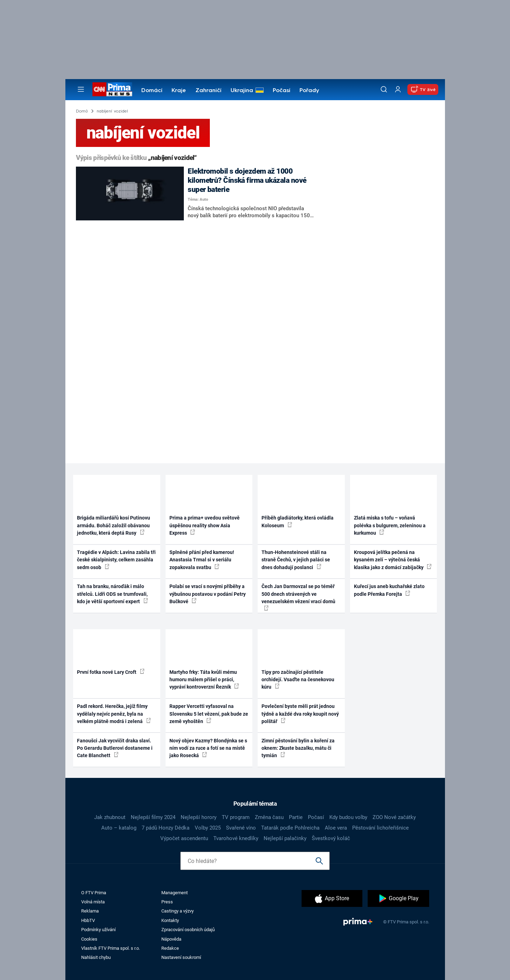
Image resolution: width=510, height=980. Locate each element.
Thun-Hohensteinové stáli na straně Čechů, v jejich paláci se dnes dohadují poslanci (296, 560)
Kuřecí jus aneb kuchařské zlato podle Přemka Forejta (389, 590)
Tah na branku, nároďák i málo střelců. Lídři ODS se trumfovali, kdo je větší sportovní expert (112, 594)
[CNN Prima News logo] (112, 89)
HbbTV (88, 920)
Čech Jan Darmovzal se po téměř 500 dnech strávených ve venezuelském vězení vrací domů (298, 597)
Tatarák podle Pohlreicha (290, 828)
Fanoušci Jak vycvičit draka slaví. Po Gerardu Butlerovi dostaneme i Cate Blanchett (115, 748)
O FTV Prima (94, 893)
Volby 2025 (208, 828)
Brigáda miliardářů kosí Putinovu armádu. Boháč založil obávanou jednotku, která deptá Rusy (114, 525)
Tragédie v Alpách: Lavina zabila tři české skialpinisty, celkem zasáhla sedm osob (116, 560)
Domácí (152, 91)
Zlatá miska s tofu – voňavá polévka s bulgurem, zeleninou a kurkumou (390, 525)
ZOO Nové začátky (394, 817)
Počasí (282, 91)
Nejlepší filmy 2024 (153, 817)
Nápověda (171, 939)
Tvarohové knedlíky (236, 838)
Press (167, 902)
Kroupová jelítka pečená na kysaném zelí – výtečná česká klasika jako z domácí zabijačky (393, 560)
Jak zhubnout (110, 817)
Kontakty (170, 920)
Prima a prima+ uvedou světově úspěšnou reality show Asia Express (205, 525)
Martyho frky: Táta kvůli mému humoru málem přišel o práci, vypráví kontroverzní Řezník (204, 680)
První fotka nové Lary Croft (111, 672)
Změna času (269, 817)
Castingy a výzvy (177, 911)
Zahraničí (208, 91)
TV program (236, 817)
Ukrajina (242, 91)
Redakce (170, 948)
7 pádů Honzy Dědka (166, 828)
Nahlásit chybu (96, 957)
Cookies (89, 939)
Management (175, 893)
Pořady (309, 91)
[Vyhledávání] (384, 89)
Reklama (90, 911)
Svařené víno (241, 828)
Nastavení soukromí (181, 957)
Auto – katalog (119, 828)
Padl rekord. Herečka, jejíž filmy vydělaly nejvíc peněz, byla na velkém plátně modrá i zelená (114, 714)
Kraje (179, 91)
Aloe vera (336, 828)
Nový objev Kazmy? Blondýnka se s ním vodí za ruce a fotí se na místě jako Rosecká (208, 748)
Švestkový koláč (331, 838)
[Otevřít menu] (81, 89)
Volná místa (93, 902)
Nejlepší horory (199, 817)
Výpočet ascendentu (184, 838)
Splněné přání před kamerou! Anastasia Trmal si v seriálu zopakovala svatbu (202, 560)
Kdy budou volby (348, 817)
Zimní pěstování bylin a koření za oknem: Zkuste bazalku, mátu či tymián (298, 748)
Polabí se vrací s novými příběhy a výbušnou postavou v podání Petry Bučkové (208, 594)
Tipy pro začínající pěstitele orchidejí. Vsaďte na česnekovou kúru (298, 680)
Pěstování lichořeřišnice (380, 828)
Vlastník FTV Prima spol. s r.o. (111, 948)
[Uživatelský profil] (398, 89)
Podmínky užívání (98, 930)
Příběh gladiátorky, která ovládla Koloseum (298, 521)
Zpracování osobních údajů (188, 930)
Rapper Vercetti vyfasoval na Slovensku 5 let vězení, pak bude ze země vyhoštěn (209, 714)
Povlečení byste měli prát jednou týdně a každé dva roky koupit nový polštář (300, 714)
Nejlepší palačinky (285, 838)
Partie (296, 817)
